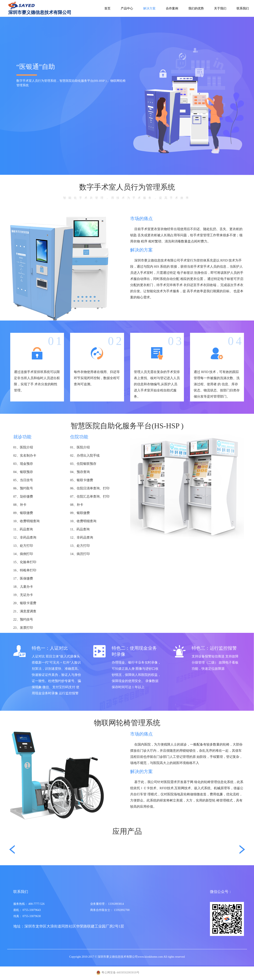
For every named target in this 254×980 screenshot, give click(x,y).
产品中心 (127, 8)
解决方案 (149, 8)
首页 (107, 8)
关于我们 (220, 8)
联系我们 (243, 8)
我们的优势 (196, 8)
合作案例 (172, 8)
